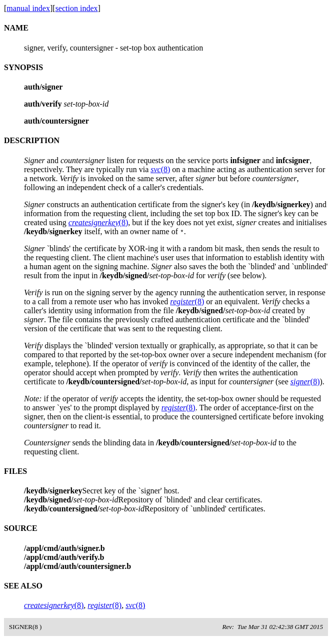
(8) (160, 169)
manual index (28, 8)
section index (77, 8)
